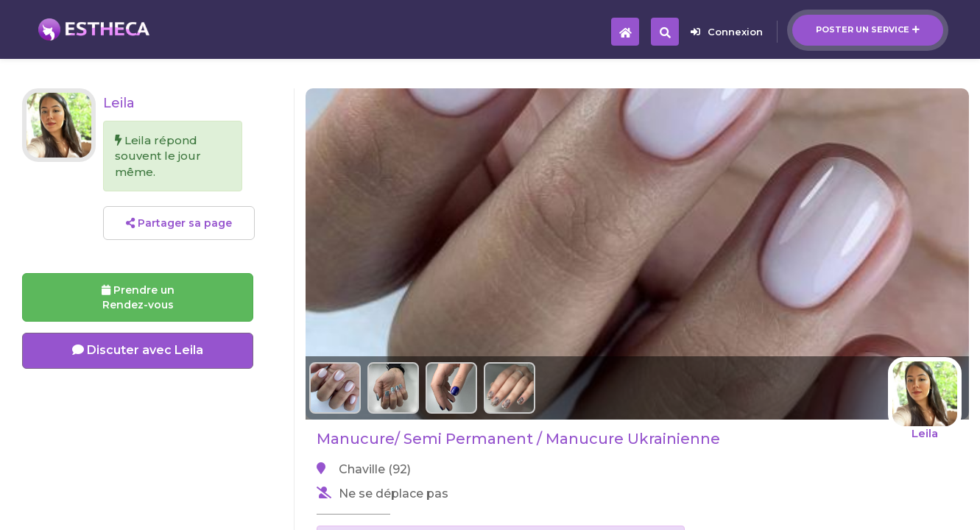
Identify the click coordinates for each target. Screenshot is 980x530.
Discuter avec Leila (138, 350)
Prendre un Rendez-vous (138, 297)
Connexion (727, 32)
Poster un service (868, 29)
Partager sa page (179, 223)
